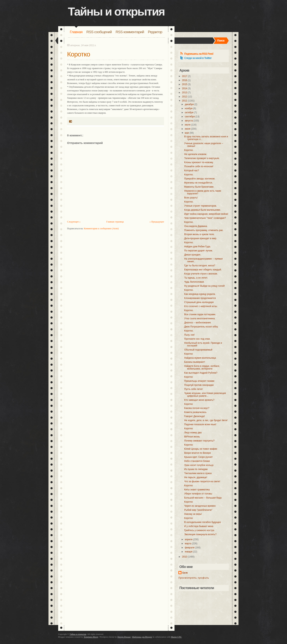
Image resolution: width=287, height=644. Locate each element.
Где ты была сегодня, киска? (200, 266)
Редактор (155, 32)
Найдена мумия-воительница (200, 358)
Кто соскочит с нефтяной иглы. (201, 306)
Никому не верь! (193, 514)
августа (189, 121)
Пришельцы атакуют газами (199, 381)
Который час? (192, 171)
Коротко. (189, 150)
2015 (185, 84)
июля (188, 125)
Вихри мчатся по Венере (198, 453)
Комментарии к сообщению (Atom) (101, 229)
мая (187, 133)
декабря (189, 104)
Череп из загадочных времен (200, 506)
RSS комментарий (130, 32)
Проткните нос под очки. (197, 339)
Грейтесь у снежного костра (199, 530)
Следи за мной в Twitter (198, 58)
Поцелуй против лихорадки (199, 385)
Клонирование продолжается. (200, 298)
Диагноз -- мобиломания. (198, 323)
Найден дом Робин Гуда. (198, 247)
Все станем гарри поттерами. (200, 314)
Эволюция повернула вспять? (200, 534)
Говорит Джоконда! (195, 416)
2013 (185, 93)
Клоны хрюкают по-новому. (199, 162)
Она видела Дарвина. (196, 226)
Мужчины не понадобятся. (198, 183)
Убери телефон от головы (198, 494)
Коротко (79, 54)
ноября (189, 108)
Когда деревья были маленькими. (202, 210)
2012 (185, 97)
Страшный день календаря (199, 302)
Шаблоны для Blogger (142, 637)
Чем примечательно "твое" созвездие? (205, 218)
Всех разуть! (191, 198)
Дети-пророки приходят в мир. (201, 238)
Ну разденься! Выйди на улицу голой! (204, 286)
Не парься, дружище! (196, 477)
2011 (185, 101)
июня (188, 129)
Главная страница (115, 222)
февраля (190, 548)
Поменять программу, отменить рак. (204, 230)
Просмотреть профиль (194, 578)
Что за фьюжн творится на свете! (202, 481)
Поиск (221, 41)
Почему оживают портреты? (199, 441)
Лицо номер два (193, 433)
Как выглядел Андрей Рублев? (201, 373)
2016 (185, 80)
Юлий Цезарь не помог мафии (201, 449)
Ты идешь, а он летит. (196, 278)
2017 (185, 76)
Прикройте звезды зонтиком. (200, 179)
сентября (190, 117)
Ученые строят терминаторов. (201, 206)
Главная (76, 32)
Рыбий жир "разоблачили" (198, 510)
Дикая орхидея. (193, 255)
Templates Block (91, 637)
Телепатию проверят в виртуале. (202, 158)
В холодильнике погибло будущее (203, 522)
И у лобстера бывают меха (199, 526)
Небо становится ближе (197, 461)
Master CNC (176, 637)
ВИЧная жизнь (192, 437)
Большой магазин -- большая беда (203, 498)
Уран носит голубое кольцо (199, 465)
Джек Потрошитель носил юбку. (201, 327)
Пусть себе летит (194, 389)
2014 (185, 88)
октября (189, 113)
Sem (185, 573)
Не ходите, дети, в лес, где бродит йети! (206, 420)
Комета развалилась (195, 412)
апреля (189, 539)
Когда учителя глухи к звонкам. (201, 274)
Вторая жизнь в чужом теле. (199, 234)
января (189, 552)
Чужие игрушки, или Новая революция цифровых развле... (205, 395)
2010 (185, 557)
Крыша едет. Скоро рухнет (198, 457)
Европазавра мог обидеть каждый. (203, 270)
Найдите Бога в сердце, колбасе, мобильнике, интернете (202, 367)
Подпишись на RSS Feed (199, 54)
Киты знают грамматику (197, 490)
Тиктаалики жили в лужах (198, 473)
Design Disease (124, 637)
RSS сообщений (99, 32)
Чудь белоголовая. (194, 282)
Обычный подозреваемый (198, 350)
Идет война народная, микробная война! (206, 214)
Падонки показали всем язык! (200, 424)
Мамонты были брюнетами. (199, 187)
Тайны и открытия (116, 12)
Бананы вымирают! (195, 362)
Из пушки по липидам (196, 469)
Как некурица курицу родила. (200, 294)
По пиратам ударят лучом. (198, 251)
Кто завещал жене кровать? (199, 400)
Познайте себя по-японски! (199, 166)
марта (188, 544)
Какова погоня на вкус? (197, 408)
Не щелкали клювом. (196, 154)
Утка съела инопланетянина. (200, 319)
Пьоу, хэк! (189, 335)
